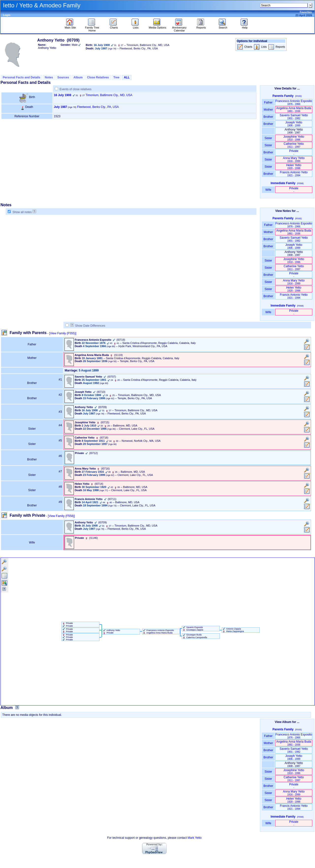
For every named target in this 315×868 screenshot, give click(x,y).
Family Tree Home (92, 28)
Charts (114, 26)
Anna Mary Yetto (294, 159)
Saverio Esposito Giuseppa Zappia (193, 629)
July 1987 (61, 107)
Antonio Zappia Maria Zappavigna (233, 630)
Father (268, 103)
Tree (117, 77)
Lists (136, 26)
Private (294, 152)
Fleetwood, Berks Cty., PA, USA (98, 107)
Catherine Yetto (294, 145)
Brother (268, 117)
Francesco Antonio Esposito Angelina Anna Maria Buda (158, 632)
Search (223, 26)
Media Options (158, 26)
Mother (268, 110)
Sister (268, 138)
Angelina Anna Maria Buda (294, 110)
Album (78, 77)
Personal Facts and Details (22, 77)
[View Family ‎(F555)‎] (63, 333)
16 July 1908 (63, 95)
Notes (49, 77)
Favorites (306, 12)
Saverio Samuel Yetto (294, 117)
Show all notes (22, 212)
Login (7, 15)
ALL (127, 77)
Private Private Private (67, 637)
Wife (268, 190)
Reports (201, 26)
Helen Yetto (294, 167)
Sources (63, 77)
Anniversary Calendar (179, 28)
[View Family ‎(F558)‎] (62, 516)
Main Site (70, 26)
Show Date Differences (88, 326)
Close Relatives (98, 77)
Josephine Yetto (294, 138)
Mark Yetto (195, 838)
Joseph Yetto (294, 124)
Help (245, 26)
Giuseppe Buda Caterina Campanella (195, 636)
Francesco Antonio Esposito (294, 102)
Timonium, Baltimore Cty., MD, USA (109, 95)
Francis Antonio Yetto (294, 174)
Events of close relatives (75, 89)
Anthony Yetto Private (111, 632)
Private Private (67, 624)
